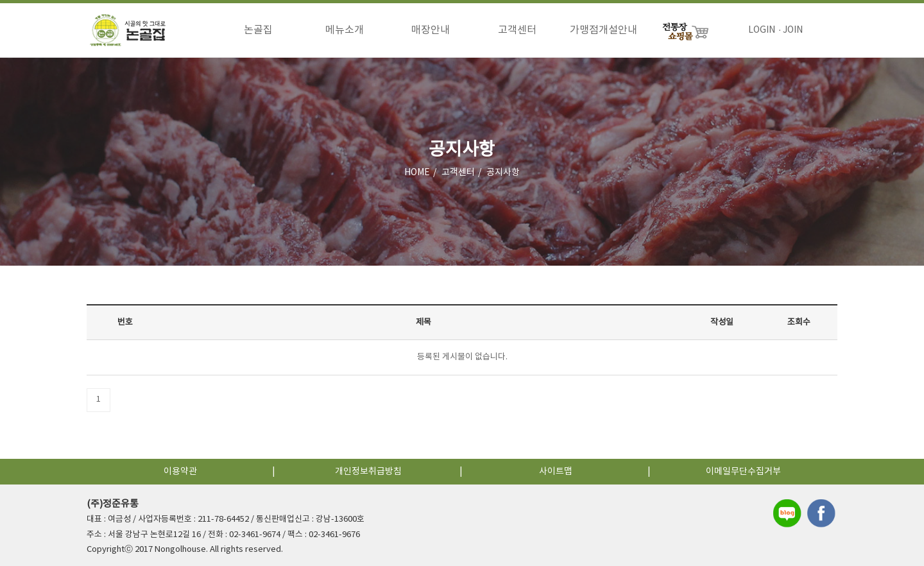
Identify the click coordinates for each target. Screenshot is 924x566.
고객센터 (517, 30)
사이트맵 (556, 472)
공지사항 (503, 173)
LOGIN (762, 30)
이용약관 (180, 472)
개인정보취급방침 (368, 472)
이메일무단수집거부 (743, 472)
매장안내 (431, 30)
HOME (417, 173)
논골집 (258, 30)
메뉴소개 (345, 30)
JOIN (793, 30)
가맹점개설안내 (603, 30)
